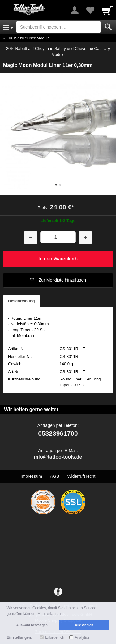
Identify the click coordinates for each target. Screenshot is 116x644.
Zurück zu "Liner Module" (29, 38)
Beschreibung (21, 301)
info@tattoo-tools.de (58, 457)
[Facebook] (58, 592)
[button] (58, 280)
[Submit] (108, 27)
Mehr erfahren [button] (49, 614)
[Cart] (107, 10)
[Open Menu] (8, 27)
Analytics (82, 637)
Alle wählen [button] (84, 625)
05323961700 (58, 433)
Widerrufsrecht (81, 476)
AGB (55, 476)
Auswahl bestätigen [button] (32, 625)
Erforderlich (55, 637)
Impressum (31, 476)
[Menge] (58, 237)
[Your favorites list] (90, 10)
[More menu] (75, 10)
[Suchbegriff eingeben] (58, 27)
